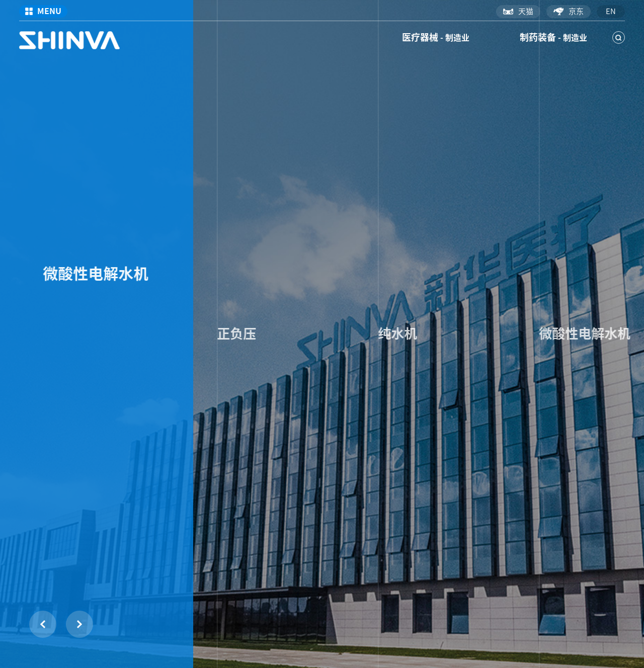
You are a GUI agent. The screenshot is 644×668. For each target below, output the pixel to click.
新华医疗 (69, 40)
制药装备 (553, 37)
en (611, 11)
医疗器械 (436, 37)
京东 (569, 12)
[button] (79, 624)
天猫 (518, 11)
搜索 (619, 37)
